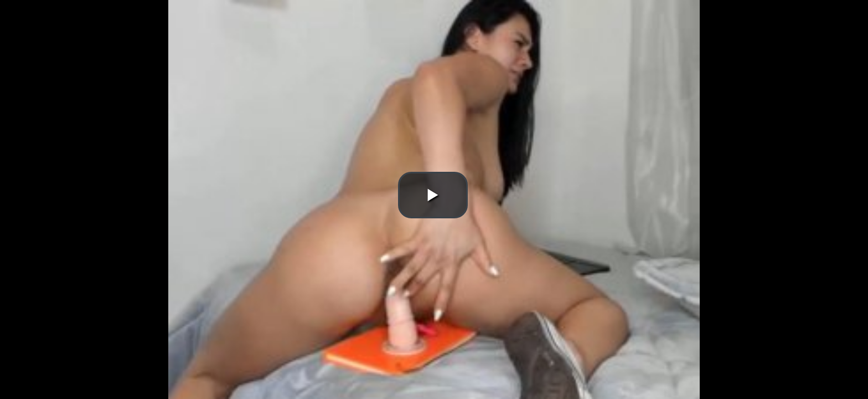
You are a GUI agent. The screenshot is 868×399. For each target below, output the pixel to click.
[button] (433, 195)
